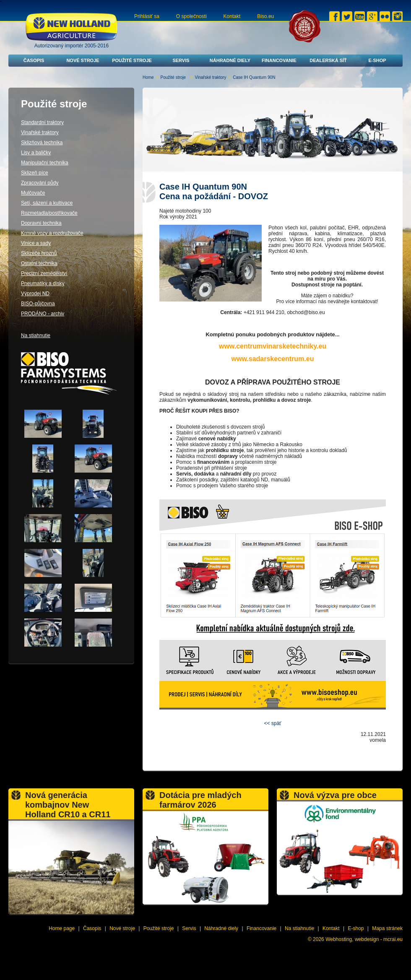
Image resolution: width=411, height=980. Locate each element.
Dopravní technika (41, 223)
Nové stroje (83, 60)
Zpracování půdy (40, 183)
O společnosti (191, 16)
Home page (62, 928)
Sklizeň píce (35, 173)
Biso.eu (265, 16)
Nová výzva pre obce (335, 795)
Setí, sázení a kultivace (47, 203)
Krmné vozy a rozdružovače (52, 233)
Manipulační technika (45, 163)
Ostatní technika (39, 263)
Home (148, 77)
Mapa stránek (387, 928)
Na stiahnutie (36, 335)
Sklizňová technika (42, 143)
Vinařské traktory (211, 77)
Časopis (34, 60)
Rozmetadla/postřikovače (49, 213)
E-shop (377, 60)
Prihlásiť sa (147, 16)
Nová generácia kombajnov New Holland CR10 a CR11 (68, 805)
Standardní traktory (42, 122)
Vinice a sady (36, 243)
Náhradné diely (230, 60)
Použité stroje (132, 60)
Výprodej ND (35, 294)
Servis (181, 60)
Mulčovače (33, 193)
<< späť (272, 723)
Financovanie (279, 60)
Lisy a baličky (36, 153)
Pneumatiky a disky (43, 283)
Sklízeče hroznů (39, 253)
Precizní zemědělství (44, 273)
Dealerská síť (328, 60)
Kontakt (232, 16)
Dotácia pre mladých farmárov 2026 (200, 800)
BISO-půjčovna (38, 304)
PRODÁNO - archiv (43, 314)
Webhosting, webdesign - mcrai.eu (364, 939)
